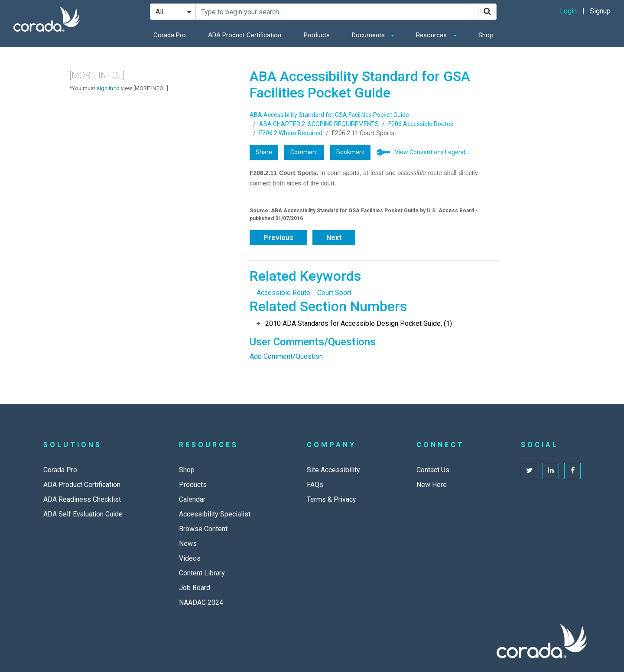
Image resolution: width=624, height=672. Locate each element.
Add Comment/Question (286, 356)
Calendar (192, 499)
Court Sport (334, 293)
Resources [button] (432, 35)
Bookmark (350, 152)
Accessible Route (283, 293)
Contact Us (433, 470)
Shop (486, 35)
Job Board (195, 588)
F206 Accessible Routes (421, 124)
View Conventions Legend (430, 152)
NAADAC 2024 (201, 602)
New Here (432, 485)
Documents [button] (369, 35)
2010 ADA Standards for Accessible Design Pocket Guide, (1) (359, 323)
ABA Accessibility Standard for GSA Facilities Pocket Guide (329, 115)
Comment (304, 152)
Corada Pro (170, 35)
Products (317, 35)
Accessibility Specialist (215, 514)
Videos (190, 558)
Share (264, 152)
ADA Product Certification (245, 35)
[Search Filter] (173, 12)
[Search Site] (337, 12)
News (188, 544)
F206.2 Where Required (291, 133)
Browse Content (203, 529)
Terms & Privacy (331, 499)
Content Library (202, 573)
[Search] (487, 12)
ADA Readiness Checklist (82, 499)
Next (334, 238)
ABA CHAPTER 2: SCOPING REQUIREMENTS (319, 124)
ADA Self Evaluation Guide (83, 514)
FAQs (315, 485)
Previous (278, 238)
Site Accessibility (333, 470)
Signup (600, 11)
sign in (105, 88)
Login (568, 11)
